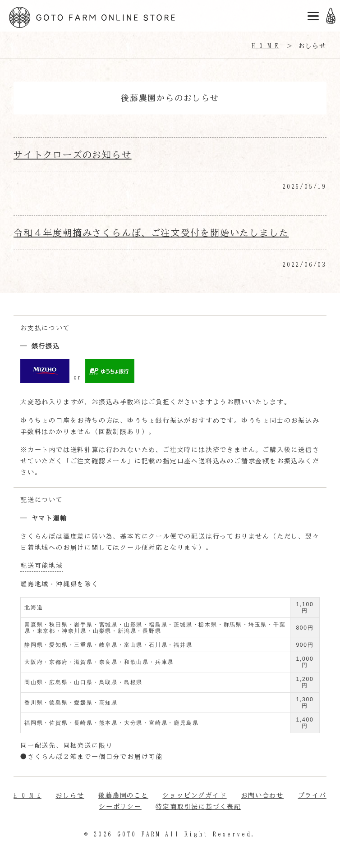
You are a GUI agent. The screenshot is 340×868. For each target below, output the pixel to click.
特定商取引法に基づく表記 (198, 807)
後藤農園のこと (123, 795)
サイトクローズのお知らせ (73, 155)
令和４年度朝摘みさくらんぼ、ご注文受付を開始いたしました (151, 233)
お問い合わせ (262, 795)
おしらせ (70, 795)
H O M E (28, 795)
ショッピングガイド (194, 795)
